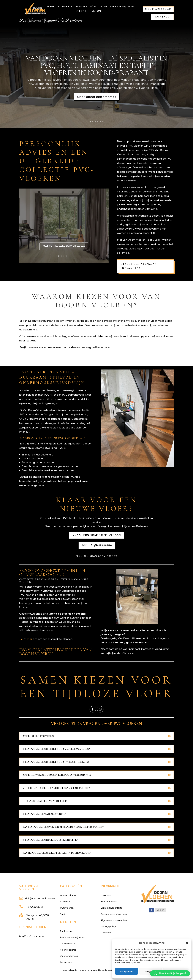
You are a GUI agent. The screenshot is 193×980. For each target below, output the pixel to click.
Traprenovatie (86, 7)
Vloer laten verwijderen (117, 7)
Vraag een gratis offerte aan (96, 535)
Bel (21, 639)
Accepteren (126, 971)
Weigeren (151, 971)
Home (51, 7)
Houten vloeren (69, 895)
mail (30, 639)
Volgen (161, 910)
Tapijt (63, 914)
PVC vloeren (67, 908)
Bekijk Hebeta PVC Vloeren (64, 246)
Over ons (96, 11)
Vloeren (64, 7)
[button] (187, 943)
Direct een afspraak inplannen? (139, 266)
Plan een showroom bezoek (96, 556)
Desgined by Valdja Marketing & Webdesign (110, 970)
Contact (162, 17)
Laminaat (65, 902)
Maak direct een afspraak (97, 97)
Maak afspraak (158, 9)
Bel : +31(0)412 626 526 (97, 545)
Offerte (81, 11)
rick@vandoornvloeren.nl (40, 898)
